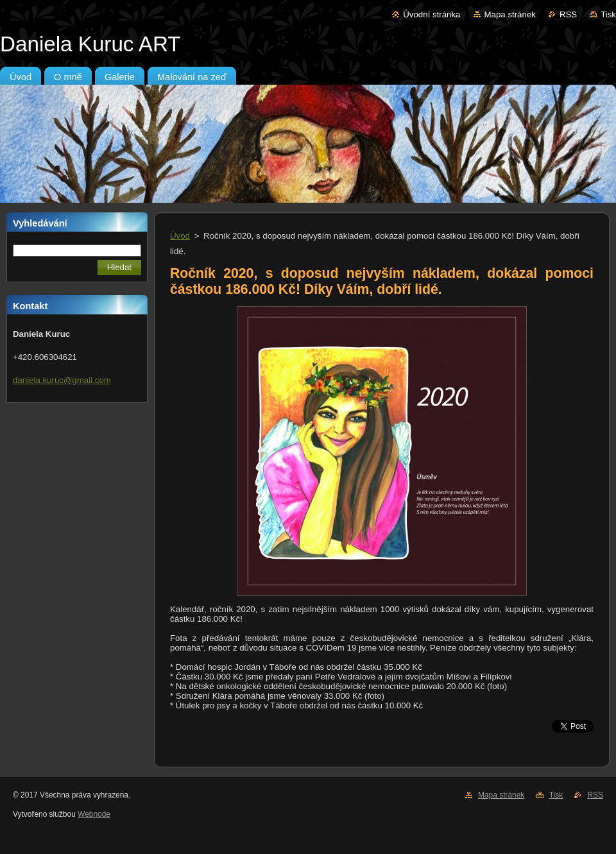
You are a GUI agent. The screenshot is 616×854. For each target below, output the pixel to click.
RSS (568, 14)
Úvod (180, 236)
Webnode (94, 814)
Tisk (608, 14)
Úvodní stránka (432, 14)
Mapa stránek (510, 14)
